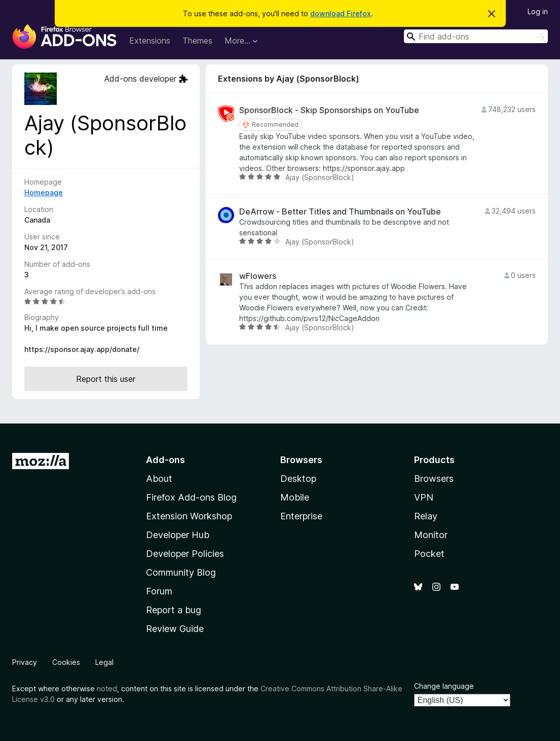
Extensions (150, 41)
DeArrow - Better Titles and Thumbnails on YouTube (340, 212)
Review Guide (175, 629)
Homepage (44, 192)
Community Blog (181, 572)
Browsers (434, 479)
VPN (424, 497)
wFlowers (258, 276)
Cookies (66, 662)
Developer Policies (185, 554)
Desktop (298, 479)
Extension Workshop (189, 516)
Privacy (25, 662)
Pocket (429, 554)
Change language (444, 686)
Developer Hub (178, 535)
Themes (197, 41)
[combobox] (476, 36)
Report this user (106, 379)
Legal (104, 662)
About (159, 479)
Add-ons (165, 460)
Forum (159, 591)
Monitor (431, 535)
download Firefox (341, 13)
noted (107, 689)
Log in (538, 11)
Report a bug (174, 610)
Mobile (295, 497)
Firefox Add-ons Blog (191, 497)
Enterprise (301, 516)
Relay (426, 516)
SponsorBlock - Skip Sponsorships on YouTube (329, 110)
